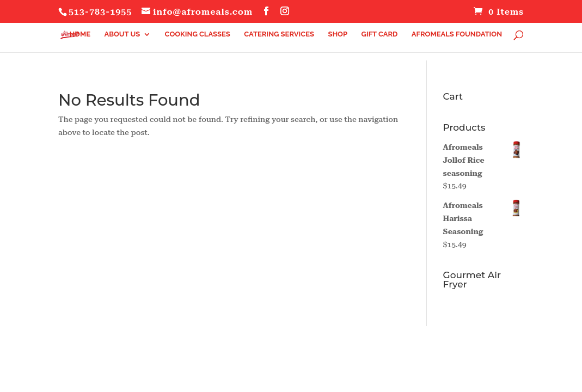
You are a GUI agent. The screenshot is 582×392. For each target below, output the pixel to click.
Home (80, 34)
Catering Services (279, 34)
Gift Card (379, 34)
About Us (122, 34)
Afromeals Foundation (457, 34)
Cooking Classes (198, 34)
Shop (338, 34)
